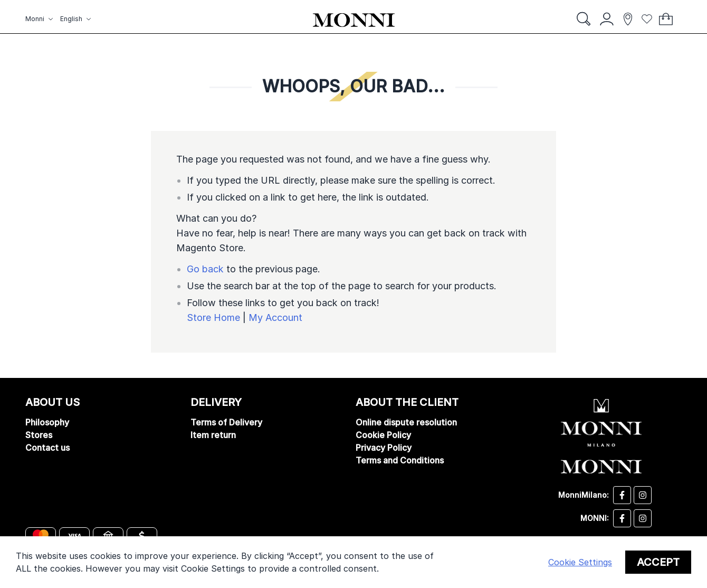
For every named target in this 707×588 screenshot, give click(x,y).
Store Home (213, 317)
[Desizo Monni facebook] (622, 495)
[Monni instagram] (643, 518)
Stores (39, 435)
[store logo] (354, 20)
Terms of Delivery (226, 422)
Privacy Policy (384, 448)
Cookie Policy (383, 435)
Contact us (47, 448)
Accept (658, 562)
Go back (205, 269)
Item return (213, 435)
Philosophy (47, 422)
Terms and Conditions (400, 460)
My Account (275, 317)
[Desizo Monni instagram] (643, 495)
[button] (41, 19)
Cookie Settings (580, 562)
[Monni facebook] (622, 518)
